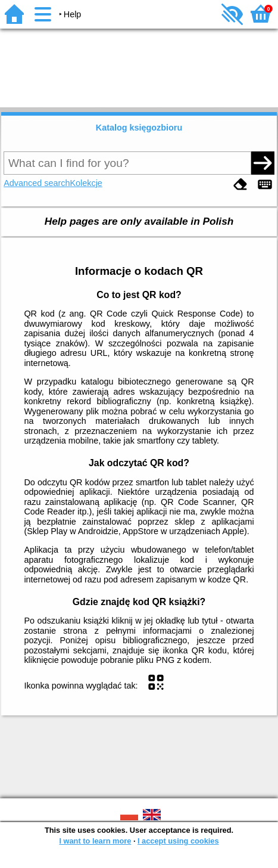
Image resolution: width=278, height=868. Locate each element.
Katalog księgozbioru (139, 128)
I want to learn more (95, 841)
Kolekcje (86, 183)
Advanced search (37, 183)
